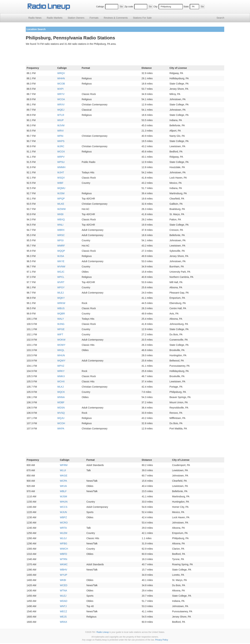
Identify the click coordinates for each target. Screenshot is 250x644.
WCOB (61, 84)
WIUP (60, 120)
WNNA (61, 397)
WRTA (63, 528)
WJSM (61, 193)
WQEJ (61, 110)
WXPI (60, 89)
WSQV (61, 178)
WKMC (64, 564)
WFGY (61, 287)
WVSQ (61, 413)
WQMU (61, 188)
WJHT (61, 172)
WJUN (63, 512)
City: (156, 7)
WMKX (61, 376)
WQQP (61, 251)
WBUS (61, 308)
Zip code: (129, 7)
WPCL (61, 277)
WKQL (61, 350)
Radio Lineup (103, 632)
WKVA (63, 486)
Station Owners (76, 18)
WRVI (60, 131)
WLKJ (60, 387)
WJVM (61, 125)
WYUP (64, 575)
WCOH (61, 423)
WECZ (63, 611)
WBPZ (63, 517)
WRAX (64, 622)
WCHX (61, 381)
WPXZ (61, 366)
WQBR (61, 314)
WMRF (61, 246)
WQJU (61, 418)
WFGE (61, 329)
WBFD (63, 554)
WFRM (64, 465)
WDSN (61, 408)
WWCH (64, 549)
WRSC (61, 235)
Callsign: (100, 7)
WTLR (61, 115)
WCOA (61, 99)
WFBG (64, 543)
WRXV (61, 105)
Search (220, 18)
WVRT (61, 282)
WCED (64, 585)
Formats (94, 18)
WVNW (61, 267)
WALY (61, 319)
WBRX (61, 230)
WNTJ (63, 606)
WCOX (61, 152)
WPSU (61, 162)
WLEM (64, 533)
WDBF (61, 402)
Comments (116, 18)
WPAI (60, 136)
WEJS (63, 617)
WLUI (63, 470)
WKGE (64, 476)
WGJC (61, 272)
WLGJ (63, 538)
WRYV (61, 94)
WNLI (60, 225)
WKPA (61, 429)
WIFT (60, 334)
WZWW (61, 209)
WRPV (61, 157)
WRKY (61, 371)
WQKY (61, 298)
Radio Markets (54, 18)
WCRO (64, 523)
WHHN (61, 78)
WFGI (60, 240)
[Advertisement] (125, 56)
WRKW (61, 303)
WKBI (60, 214)
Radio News (35, 18)
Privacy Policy (162, 640)
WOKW (61, 340)
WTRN (64, 559)
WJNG (61, 324)
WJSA (61, 256)
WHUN (61, 355)
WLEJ (60, 293)
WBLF (63, 491)
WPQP (61, 199)
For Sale (142, 18)
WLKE (61, 204)
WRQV (61, 73)
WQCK (61, 392)
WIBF (60, 183)
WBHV (64, 570)
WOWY (61, 345)
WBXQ (61, 219)
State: (186, 7)
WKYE (61, 261)
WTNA (63, 591)
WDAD (64, 601)
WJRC (61, 146)
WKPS (61, 141)
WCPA (63, 481)
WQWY (61, 361)
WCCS (64, 507)
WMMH (61, 167)
